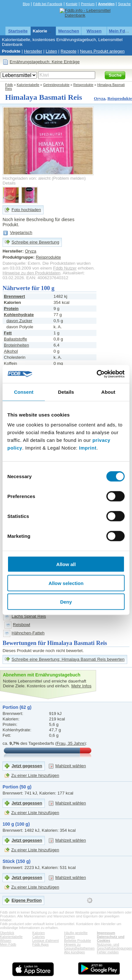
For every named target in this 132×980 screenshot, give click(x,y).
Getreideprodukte (56, 85)
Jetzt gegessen (27, 766)
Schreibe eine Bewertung (35, 242)
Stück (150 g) (16, 861)
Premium (88, 4)
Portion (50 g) (17, 787)
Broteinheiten (16, 345)
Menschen (69, 31)
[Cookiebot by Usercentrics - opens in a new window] (97, 374)
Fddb (9, 85)
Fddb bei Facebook (48, 4)
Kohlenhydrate (19, 315)
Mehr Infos (81, 686)
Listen (52, 51)
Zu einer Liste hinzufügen (35, 775)
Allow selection (66, 583)
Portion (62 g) (17, 707)
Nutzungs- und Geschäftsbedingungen (114, 946)
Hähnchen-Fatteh (28, 633)
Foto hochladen (26, 210)
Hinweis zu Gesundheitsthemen (79, 946)
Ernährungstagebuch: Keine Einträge (45, 62)
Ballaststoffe (15, 339)
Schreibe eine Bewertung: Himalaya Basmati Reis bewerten (68, 659)
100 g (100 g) (16, 824)
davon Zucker (19, 321)
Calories (39, 937)
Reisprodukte (83, 85)
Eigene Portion (27, 900)
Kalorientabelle (48, 31)
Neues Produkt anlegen (102, 51)
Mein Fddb (120, 31)
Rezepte (69, 51)
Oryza (100, 98)
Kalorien (39, 933)
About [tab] (108, 392)
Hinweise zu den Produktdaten (32, 273)
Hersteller (33, 51)
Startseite (18, 31)
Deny (66, 602)
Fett (8, 333)
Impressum (106, 933)
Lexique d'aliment (46, 941)
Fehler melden (108, 952)
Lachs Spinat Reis (29, 616)
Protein (11, 309)
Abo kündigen (74, 952)
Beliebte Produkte (78, 941)
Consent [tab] (24, 392)
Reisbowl (21, 625)
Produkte (11, 51)
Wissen (94, 31)
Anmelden (106, 4)
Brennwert (14, 296)
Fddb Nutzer (65, 268)
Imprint (88, 448)
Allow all (66, 564)
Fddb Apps (41, 944)
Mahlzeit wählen (71, 766)
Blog (26, 4)
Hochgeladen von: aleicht (27, 178)
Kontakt (71, 4)
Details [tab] (66, 392)
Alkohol (11, 351)
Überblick (7, 933)
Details (9, 183)
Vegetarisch (21, 232)
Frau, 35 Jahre (71, 743)
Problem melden (69, 178)
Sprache (124, 4)
